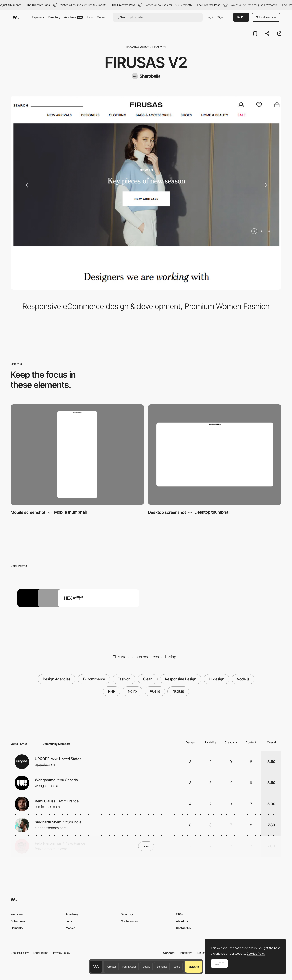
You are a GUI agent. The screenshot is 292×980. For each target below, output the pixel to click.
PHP (112, 691)
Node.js (243, 679)
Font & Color (129, 967)
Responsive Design (181, 679)
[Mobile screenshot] (77, 455)
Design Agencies (57, 679)
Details (146, 967)
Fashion (124, 679)
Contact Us (183, 928)
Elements (162, 967)
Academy (73, 17)
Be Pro (241, 17)
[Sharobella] (146, 76)
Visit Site (194, 967)
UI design (217, 679)
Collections (18, 921)
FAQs (179, 914)
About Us (182, 921)
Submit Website (266, 17)
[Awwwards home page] (96, 967)
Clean (148, 679)
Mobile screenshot (28, 512)
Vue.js (155, 691)
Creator (112, 967)
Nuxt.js (178, 691)
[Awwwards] (16, 17)
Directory (54, 17)
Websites (17, 914)
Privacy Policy (62, 953)
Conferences (129, 921)
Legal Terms (41, 953)
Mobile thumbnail (70, 512)
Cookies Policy (20, 953)
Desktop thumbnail (213, 512)
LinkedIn (202, 953)
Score (177, 967)
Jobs (90, 17)
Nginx (133, 691)
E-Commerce (94, 679)
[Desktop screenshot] (215, 455)
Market (101, 17)
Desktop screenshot (167, 512)
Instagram (186, 953)
